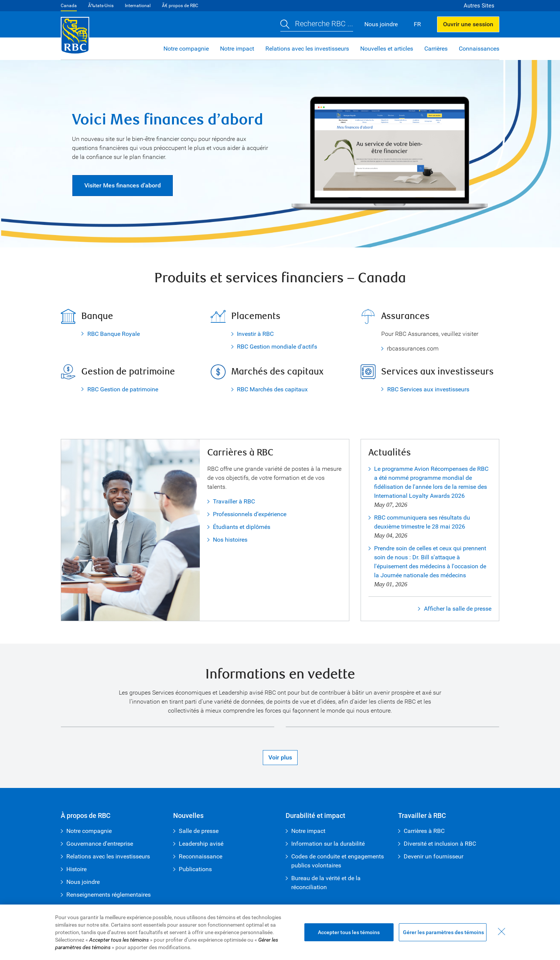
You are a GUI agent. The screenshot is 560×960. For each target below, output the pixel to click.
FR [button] (417, 24)
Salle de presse (199, 831)
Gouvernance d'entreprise (100, 844)
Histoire (76, 869)
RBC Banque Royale (114, 334)
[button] (317, 25)
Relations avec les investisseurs (307, 49)
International (138, 6)
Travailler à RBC (234, 501)
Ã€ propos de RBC (180, 6)
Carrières (436, 49)
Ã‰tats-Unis (101, 6)
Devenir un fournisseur (433, 856)
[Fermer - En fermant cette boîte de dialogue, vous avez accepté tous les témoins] (502, 932)
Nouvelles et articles (387, 49)
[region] (280, 932)
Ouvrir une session (468, 24)
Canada (69, 6)
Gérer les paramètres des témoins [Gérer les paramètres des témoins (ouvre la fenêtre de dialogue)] (443, 932)
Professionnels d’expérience (250, 514)
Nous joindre (83, 882)
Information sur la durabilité (328, 844)
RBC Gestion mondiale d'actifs (277, 347)
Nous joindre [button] (381, 24)
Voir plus (280, 757)
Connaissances (479, 49)
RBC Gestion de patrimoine (123, 389)
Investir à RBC (255, 334)
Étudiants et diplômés (242, 527)
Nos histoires (230, 540)
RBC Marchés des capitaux (272, 389)
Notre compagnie (186, 49)
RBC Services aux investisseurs (428, 389)
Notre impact (237, 49)
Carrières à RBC (424, 831)
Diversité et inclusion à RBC (440, 844)
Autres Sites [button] (479, 6)
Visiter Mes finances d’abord (123, 185)
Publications (195, 869)
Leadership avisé (201, 844)
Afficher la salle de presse (458, 609)
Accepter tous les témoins (349, 932)
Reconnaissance (201, 856)
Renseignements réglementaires (109, 895)
